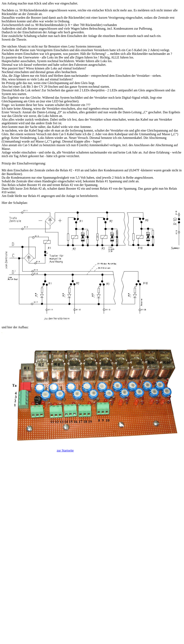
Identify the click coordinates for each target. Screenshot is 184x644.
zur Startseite (65, 450)
